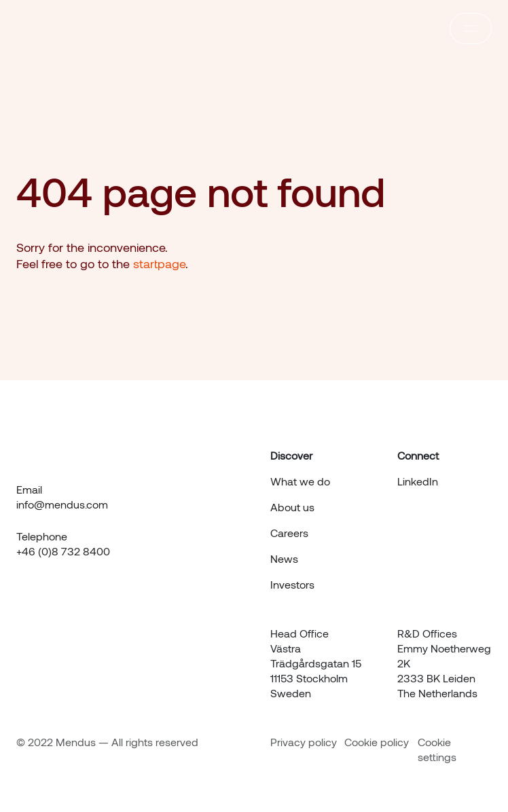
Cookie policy (377, 742)
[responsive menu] (471, 29)
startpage (159, 263)
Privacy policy (304, 742)
